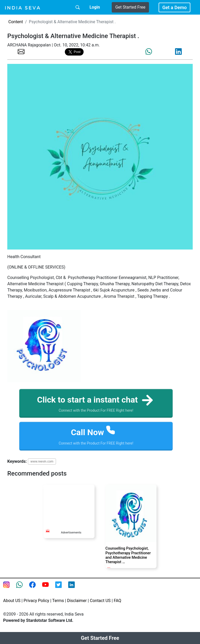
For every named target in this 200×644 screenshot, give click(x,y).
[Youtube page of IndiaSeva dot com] (49, 588)
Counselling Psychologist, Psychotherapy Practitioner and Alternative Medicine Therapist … (128, 555)
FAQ (118, 601)
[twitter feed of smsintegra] (62, 588)
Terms (58, 601)
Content (16, 22)
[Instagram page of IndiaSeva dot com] (10, 588)
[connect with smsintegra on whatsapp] (23, 588)
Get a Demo (174, 7)
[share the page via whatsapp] (149, 52)
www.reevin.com (42, 461)
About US (12, 601)
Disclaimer (77, 601)
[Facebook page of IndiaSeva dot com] (36, 588)
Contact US (100, 601)
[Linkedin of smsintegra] (75, 588)
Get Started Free (130, 7)
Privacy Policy (36, 601)
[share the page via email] (21, 51)
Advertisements (71, 533)
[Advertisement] (69, 504)
